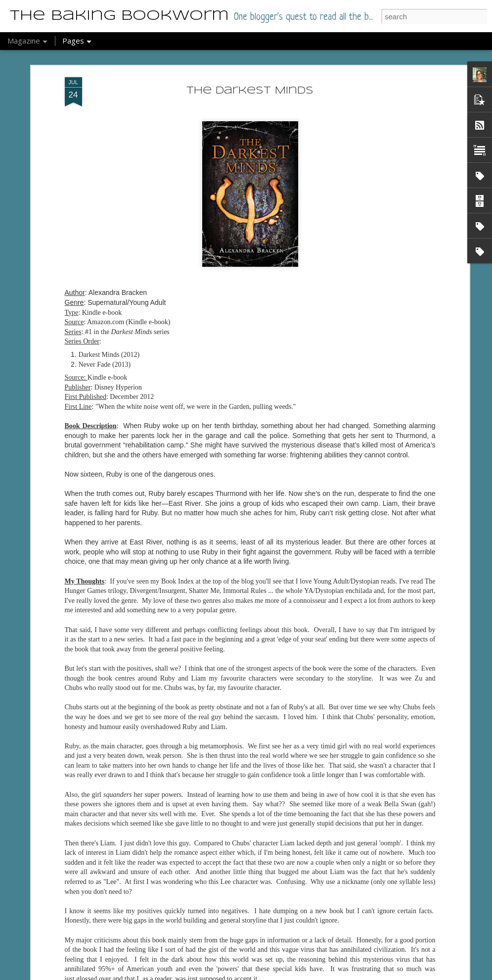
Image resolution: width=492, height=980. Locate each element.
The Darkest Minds (250, 69)
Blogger (249, 975)
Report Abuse (278, 975)
